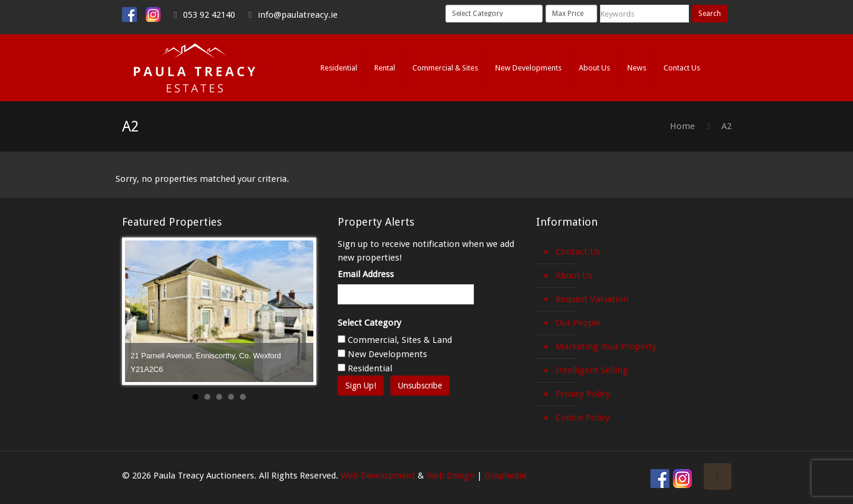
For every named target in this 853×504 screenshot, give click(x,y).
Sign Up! (361, 386)
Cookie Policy (583, 418)
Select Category (369, 323)
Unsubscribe (420, 386)
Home (682, 126)
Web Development (378, 476)
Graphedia (505, 476)
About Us (574, 275)
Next (298, 312)
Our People (578, 323)
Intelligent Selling (592, 370)
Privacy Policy (583, 394)
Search (710, 14)
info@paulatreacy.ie (298, 15)
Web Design (450, 476)
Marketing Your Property (606, 346)
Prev (140, 312)
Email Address (366, 274)
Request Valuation (592, 299)
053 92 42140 (209, 15)
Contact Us (578, 252)
